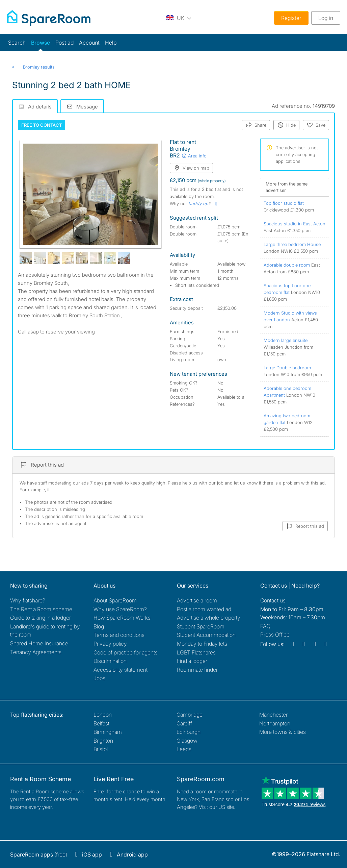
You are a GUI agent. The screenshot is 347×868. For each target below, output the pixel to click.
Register (291, 18)
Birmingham (108, 732)
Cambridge (190, 715)
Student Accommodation (206, 635)
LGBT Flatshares (196, 652)
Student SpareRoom (201, 626)
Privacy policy (110, 644)
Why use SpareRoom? (120, 609)
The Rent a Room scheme (41, 609)
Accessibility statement (121, 670)
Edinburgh (189, 732)
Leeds (184, 749)
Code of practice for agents (126, 652)
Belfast (101, 723)
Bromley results (39, 67)
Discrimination (110, 661)
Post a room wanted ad (204, 609)
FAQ (265, 626)
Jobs (99, 678)
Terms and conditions (119, 635)
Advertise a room (197, 600)
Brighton (103, 741)
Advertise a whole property (209, 618)
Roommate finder (197, 670)
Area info (194, 156)
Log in (326, 18)
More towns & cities (283, 732)
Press (275, 635)
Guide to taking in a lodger (41, 618)
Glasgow (187, 741)
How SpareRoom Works (122, 618)
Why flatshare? (28, 600)
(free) (39, 854)
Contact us (273, 600)
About (115, 600)
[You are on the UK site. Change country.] (179, 18)
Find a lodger (192, 661)
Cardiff (184, 723)
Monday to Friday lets (202, 644)
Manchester (273, 715)
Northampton (275, 723)
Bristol (101, 749)
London (103, 715)
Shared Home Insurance (39, 643)
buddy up (198, 203)
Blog (99, 626)
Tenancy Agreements (36, 652)
